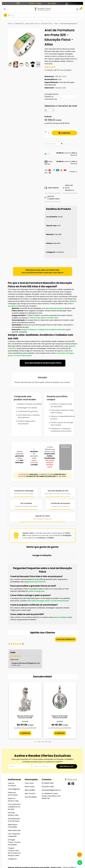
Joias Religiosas (14, 771)
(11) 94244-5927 (48, 768)
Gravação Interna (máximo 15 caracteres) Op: (51, 97)
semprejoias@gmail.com (51, 772)
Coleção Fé (12, 840)
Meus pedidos (30, 772)
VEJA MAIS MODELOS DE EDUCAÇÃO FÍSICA (43, 363)
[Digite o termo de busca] (45, 15)
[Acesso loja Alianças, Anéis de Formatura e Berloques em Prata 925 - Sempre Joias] (77, 9)
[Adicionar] (45, 132)
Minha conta (30, 768)
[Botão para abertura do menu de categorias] (5, 9)
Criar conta (29, 765)
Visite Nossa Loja (14, 812)
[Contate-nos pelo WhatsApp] (80, 863)
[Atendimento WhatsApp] (24, 492)
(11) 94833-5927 (48, 765)
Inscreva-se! (67, 748)
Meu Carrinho (30, 775)
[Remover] (45, 134)
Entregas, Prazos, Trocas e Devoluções (14, 824)
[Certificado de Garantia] (60, 504)
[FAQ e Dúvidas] (26, 504)
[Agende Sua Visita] (42, 517)
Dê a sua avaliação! (63, 70)
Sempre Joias (60, 88)
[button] (61, 154)
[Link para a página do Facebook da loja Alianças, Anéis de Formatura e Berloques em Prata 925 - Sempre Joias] (73, 765)
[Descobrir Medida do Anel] (58, 492)
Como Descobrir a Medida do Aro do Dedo (14, 788)
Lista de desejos (31, 778)
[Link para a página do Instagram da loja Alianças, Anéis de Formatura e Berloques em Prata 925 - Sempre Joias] (69, 765)
